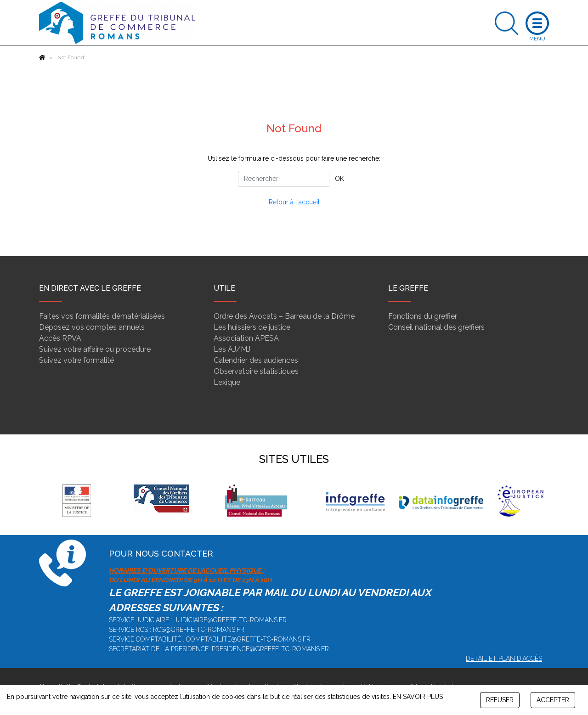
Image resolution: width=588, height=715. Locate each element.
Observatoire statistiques (256, 371)
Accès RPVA (60, 338)
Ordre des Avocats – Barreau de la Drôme (284, 316)
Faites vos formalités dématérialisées (102, 316)
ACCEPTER (553, 700)
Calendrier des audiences (256, 360)
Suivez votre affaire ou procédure (95, 349)
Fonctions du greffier (423, 316)
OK (339, 179)
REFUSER (500, 700)
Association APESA (246, 338)
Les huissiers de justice (252, 327)
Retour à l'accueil (294, 202)
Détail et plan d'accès (504, 659)
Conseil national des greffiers (436, 327)
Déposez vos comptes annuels (92, 327)
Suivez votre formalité (76, 360)
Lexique (227, 382)
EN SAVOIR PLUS (418, 697)
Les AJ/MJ (232, 349)
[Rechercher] (284, 179)
